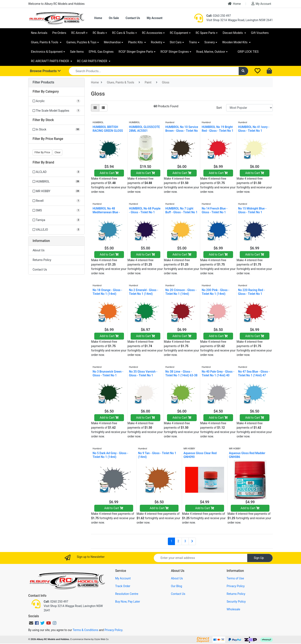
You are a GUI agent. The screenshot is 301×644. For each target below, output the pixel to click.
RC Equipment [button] (179, 33)
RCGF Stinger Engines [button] (175, 52)
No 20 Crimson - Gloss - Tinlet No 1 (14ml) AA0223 (181, 294)
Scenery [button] (210, 42)
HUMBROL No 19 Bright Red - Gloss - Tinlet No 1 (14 (217, 131)
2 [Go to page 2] (178, 541)
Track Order (123, 586)
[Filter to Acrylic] (56, 101)
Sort (219, 108)
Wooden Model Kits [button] (235, 42)
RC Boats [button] (99, 33)
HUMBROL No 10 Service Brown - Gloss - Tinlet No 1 (182, 131)
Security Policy (236, 602)
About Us (39, 250)
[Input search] (154, 71)
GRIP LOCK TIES (248, 52)
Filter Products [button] (43, 82)
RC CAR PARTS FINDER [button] (92, 61)
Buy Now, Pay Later (128, 602)
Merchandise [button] (112, 42)
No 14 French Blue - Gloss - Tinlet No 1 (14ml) (215, 212)
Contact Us (133, 18)
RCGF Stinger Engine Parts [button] (136, 52)
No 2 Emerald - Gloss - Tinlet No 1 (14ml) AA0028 (144, 294)
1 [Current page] (171, 541)
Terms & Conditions (85, 630)
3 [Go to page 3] (185, 541)
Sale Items (77, 52)
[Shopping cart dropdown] (270, 71)
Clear (57, 152)
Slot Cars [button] (176, 42)
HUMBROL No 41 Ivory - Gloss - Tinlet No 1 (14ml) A (254, 131)
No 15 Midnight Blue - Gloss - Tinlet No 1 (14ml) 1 (252, 212)
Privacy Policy (236, 586)
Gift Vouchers (260, 33)
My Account (261, 4)
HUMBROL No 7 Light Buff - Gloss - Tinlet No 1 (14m (181, 212)
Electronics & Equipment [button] (47, 52)
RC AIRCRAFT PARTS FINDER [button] (50, 61)
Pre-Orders (59, 33)
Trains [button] (193, 42)
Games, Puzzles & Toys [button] (82, 42)
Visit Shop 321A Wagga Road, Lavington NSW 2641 (240, 20)
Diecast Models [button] (233, 33)
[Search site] (244, 71)
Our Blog (177, 586)
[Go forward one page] (192, 541)
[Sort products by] (249, 108)
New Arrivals (39, 33)
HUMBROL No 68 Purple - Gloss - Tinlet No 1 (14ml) (145, 212)
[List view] (103, 108)
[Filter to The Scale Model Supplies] (56, 111)
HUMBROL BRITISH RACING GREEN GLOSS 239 (108, 131)
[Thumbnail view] (95, 108)
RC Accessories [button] (152, 33)
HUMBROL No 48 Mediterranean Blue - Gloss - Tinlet (106, 212)
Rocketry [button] (157, 42)
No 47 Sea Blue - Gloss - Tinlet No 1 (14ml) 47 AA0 (254, 375)
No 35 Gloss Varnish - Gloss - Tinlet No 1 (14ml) (143, 375)
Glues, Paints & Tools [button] (45, 42)
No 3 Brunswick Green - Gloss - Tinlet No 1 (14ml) (108, 375)
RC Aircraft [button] (78, 33)
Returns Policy (42, 260)
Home (234, 4)
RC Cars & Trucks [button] (123, 33)
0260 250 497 (219, 16)
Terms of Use (235, 578)
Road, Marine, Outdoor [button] (211, 52)
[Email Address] (200, 558)
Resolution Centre (127, 594)
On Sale (114, 18)
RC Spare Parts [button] (205, 33)
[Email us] (31, 623)
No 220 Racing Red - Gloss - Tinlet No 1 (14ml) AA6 (251, 294)
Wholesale (233, 609)
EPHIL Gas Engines (101, 52)
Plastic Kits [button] (136, 42)
